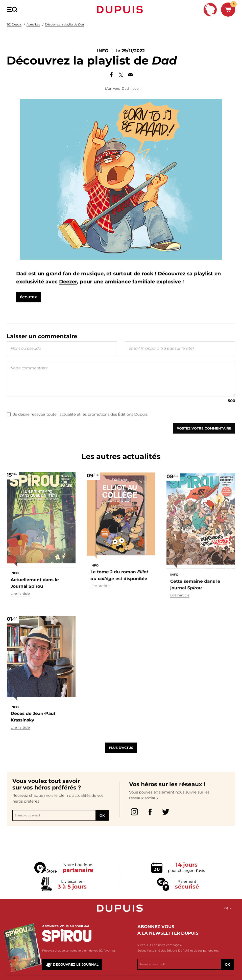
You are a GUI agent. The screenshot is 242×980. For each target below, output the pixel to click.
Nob (135, 88)
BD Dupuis (14, 24)
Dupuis (121, 10)
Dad (125, 88)
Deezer (106, 287)
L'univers (112, 88)
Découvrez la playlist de (64, 24)
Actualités (33, 24)
